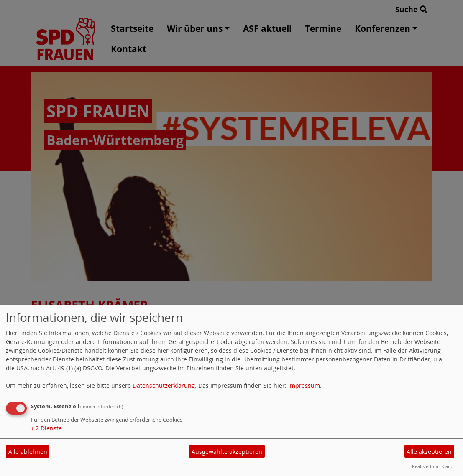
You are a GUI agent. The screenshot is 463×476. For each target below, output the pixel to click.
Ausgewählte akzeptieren (227, 452)
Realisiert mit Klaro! (433, 466)
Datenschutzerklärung (164, 386)
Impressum (304, 386)
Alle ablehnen (28, 452)
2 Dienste (46, 428)
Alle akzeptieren (429, 452)
